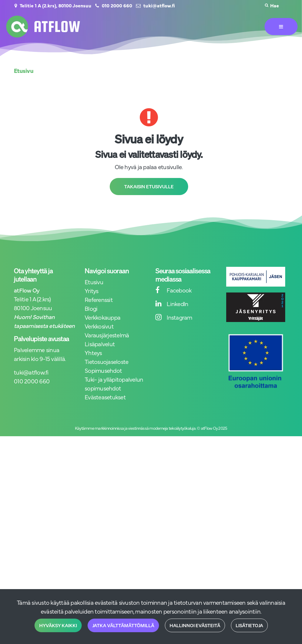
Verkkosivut (99, 326)
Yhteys (93, 353)
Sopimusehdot (103, 370)
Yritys (92, 291)
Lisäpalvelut (100, 344)
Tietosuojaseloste (106, 361)
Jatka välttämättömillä (123, 625)
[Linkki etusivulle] (43, 27)
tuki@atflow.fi (159, 5)
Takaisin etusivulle (149, 187)
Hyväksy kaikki (58, 625)
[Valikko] (281, 27)
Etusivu (94, 282)
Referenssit (99, 299)
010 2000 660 (117, 5)
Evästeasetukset (105, 397)
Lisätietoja (249, 625)
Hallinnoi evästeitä (195, 625)
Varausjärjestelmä (107, 335)
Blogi (91, 308)
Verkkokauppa (102, 317)
